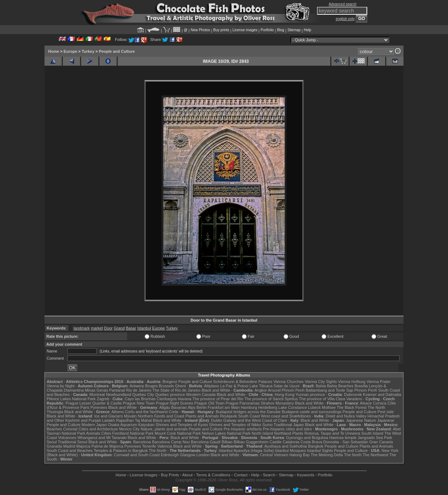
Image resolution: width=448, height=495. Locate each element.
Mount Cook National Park (178, 433)
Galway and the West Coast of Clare (255, 420)
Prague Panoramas (243, 403)
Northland (283, 433)
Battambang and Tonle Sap (329, 390)
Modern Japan (94, 425)
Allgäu (165, 407)
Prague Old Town (209, 403)
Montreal (97, 394)
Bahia (321, 386)
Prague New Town (139, 403)
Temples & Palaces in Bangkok (121, 450)
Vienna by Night (60, 386)
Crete (174, 412)
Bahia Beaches (340, 386)
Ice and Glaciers (109, 416)
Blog (281, 30)
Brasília (361, 386)
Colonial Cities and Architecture (91, 429)
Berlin (201, 407)
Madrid (69, 446)
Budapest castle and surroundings (312, 412)
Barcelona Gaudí (206, 442)
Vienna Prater (379, 382)
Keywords (305, 475)
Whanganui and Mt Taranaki (102, 438)
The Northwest (375, 455)
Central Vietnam (274, 455)
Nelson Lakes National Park (226, 433)
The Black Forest (352, 407)
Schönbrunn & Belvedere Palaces (243, 382)
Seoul (52, 442)
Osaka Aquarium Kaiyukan (131, 425)
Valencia (165, 446)
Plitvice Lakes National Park (71, 399)
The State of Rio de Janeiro (177, 390)
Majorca (83, 446)
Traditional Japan (289, 425)
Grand (119, 328)
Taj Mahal (143, 420)
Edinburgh (170, 455)
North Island (262, 433)
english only (345, 19)
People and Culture (117, 51)
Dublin (217, 420)
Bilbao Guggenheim (251, 442)
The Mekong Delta (327, 455)
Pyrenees (99, 407)
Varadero (354, 399)
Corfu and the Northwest (146, 412)
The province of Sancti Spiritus (271, 399)
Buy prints (221, 30)
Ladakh (108, 420)
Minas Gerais (96, 390)
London (203, 455)
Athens (117, 412)
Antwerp (137, 386)
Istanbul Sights (320, 450)
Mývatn (130, 416)
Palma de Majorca (108, 446)
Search (269, 475)
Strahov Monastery (277, 403)
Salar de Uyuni (286, 386)
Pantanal (117, 390)
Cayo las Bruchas (140, 399)
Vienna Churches (289, 382)
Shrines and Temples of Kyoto (182, 425)
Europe (70, 51)
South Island (372, 433)
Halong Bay (300, 455)
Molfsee (329, 407)
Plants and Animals (202, 416)
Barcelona (142, 442)
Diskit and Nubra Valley (346, 416)
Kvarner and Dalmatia (382, 394)
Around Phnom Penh (286, 390)
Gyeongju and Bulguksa (307, 438)
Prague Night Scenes (174, 403)
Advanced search (343, 4)
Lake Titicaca (261, 386)
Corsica (380, 403)
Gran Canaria (381, 442)
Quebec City (143, 394)
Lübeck (314, 407)
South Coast (249, 416)
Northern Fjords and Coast (161, 416)
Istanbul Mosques (290, 450)
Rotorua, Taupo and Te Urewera (332, 433)
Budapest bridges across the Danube (248, 412)
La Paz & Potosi (234, 386)
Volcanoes (67, 438)
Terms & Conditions (213, 475)
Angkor (261, 390)
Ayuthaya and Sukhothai (286, 446)
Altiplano (211, 386)
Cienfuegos (167, 399)
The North (376, 407)
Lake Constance (293, 407)
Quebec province (170, 394)
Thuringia (55, 412)
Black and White (216, 390)
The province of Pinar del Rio (218, 399)
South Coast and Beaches (70, 450)
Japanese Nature (361, 420)
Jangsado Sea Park (375, 438)
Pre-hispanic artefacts (243, 429)
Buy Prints (170, 475)
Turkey (88, 51)
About (188, 475)
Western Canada (201, 394)
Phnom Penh (366, 390)
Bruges (151, 386)
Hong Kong (284, 394)
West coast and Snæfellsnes (286, 416)
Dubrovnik (353, 394)
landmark (82, 328)
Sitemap (294, 30)
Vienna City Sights (321, 382)
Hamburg (249, 407)
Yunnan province (310, 394)
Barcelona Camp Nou (171, 442)
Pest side (386, 412)
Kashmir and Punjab (83, 420)
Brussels (166, 386)
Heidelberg (268, 407)
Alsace (366, 403)
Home (54, 51)
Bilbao (227, 442)
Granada (54, 446)
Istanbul (144, 328)
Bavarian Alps (183, 407)
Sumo (268, 425)
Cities (106, 433)
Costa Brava (311, 442)
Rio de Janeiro (139, 390)
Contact (241, 475)
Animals (93, 433)
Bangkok (316, 446)
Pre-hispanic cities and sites (287, 429)
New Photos (200, 30)
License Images (143, 475)
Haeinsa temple (343, 438)
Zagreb (103, 399)
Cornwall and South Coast (137, 455)
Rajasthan (125, 420)
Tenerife (149, 446)
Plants (298, 433)
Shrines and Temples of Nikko (235, 425)
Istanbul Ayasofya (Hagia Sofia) (246, 450)
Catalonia (291, 442)
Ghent (181, 386)
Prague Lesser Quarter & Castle (94, 403)
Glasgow (188, 455)
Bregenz (170, 382)
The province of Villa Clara (322, 399)
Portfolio (267, 30)
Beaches (54, 429)
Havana (185, 399)
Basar (131, 328)
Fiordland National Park (133, 433)
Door (108, 328)
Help (307, 30)
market (97, 328)
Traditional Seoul (73, 442)
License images (245, 30)
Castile (276, 442)
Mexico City (129, 429)
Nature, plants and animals (164, 429)
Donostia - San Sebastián (346, 442)
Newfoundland (118, 394)
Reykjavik (228, 416)
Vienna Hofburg (352, 382)
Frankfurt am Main (224, 407)
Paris (85, 407)
